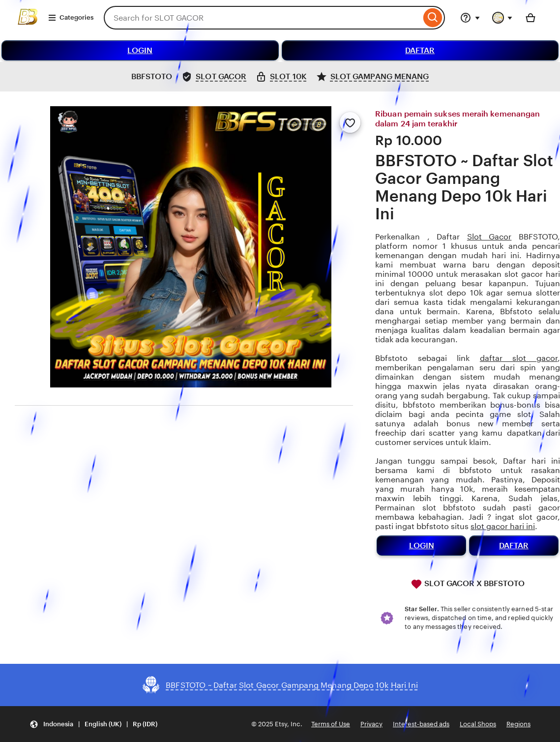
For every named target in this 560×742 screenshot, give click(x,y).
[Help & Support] (470, 18)
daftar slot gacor (519, 358)
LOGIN (140, 50)
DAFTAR (420, 50)
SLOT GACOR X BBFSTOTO (468, 584)
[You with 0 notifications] (502, 18)
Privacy (371, 724)
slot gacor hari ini (503, 526)
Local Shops (478, 724)
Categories (71, 18)
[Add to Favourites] (350, 122)
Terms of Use (331, 724)
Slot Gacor (489, 237)
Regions (518, 724)
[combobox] (262, 18)
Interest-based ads (421, 724)
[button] (93, 724)
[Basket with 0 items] (531, 18)
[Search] (433, 18)
